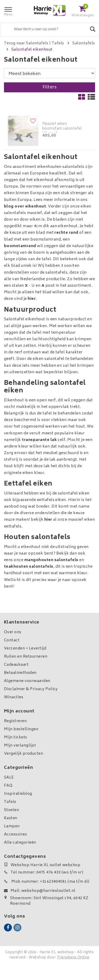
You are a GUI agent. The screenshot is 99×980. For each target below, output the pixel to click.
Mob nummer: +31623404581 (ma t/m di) (47, 882)
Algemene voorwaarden (27, 681)
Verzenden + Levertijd (25, 649)
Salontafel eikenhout (32, 50)
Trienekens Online (73, 958)
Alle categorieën (20, 843)
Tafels (58, 43)
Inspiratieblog (18, 794)
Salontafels (84, 43)
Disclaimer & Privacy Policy (31, 689)
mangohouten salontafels (51, 560)
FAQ (8, 786)
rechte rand (66, 233)
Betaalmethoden (20, 673)
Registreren (15, 721)
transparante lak (39, 440)
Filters (49, 87)
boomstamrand (20, 246)
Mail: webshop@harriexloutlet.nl (40, 891)
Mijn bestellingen (21, 729)
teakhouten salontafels (29, 567)
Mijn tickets (16, 737)
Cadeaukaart (16, 665)
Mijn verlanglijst (20, 746)
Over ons (13, 632)
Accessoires (15, 835)
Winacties (14, 697)
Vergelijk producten (23, 754)
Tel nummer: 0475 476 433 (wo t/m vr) (44, 873)
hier (32, 299)
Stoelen (11, 810)
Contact (12, 640)
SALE (9, 778)
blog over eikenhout (25, 207)
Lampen (12, 826)
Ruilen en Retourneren (26, 657)
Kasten (11, 818)
